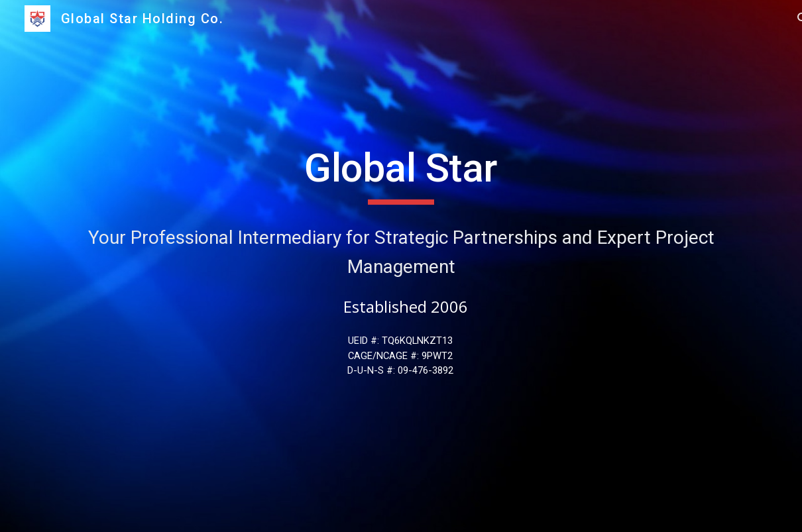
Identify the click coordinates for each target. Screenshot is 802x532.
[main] (401, 174)
